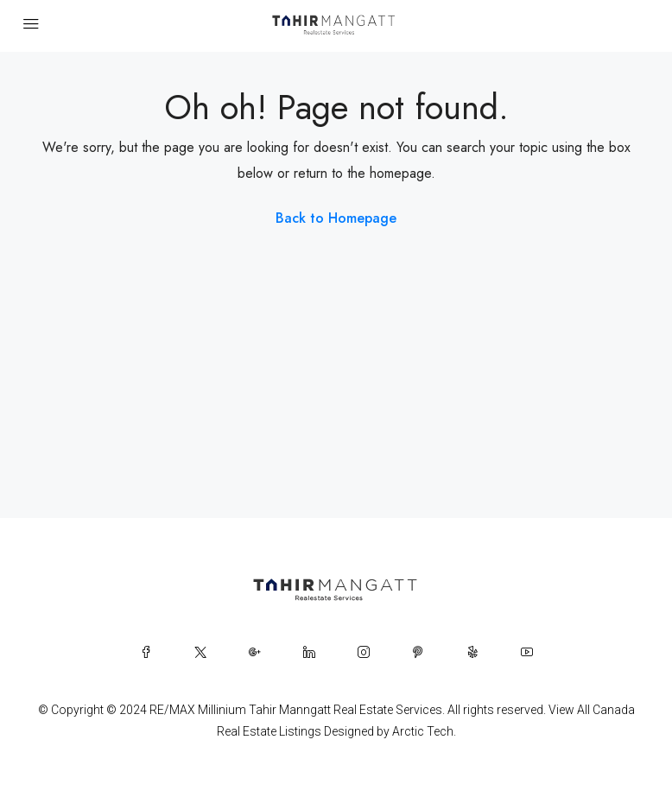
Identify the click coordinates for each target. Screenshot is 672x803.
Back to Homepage (336, 218)
